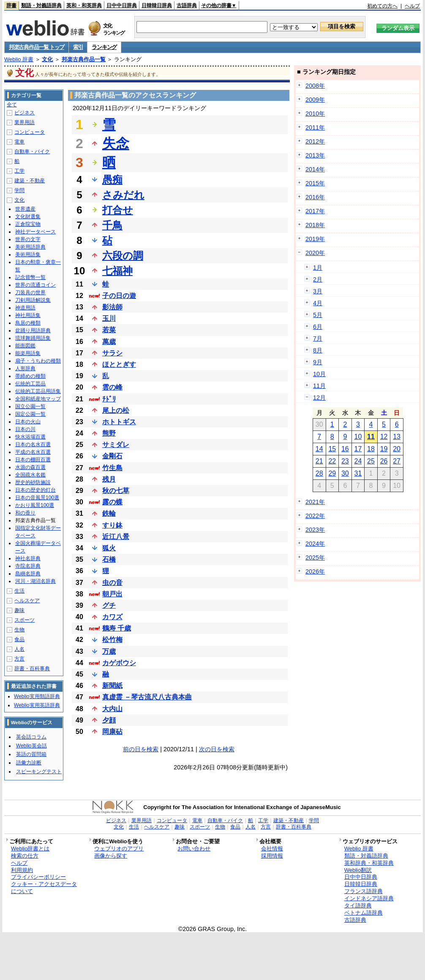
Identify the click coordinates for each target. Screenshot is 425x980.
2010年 (315, 114)
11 (371, 437)
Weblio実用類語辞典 (37, 696)
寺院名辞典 (28, 566)
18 (371, 449)
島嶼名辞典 (28, 574)
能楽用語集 (28, 353)
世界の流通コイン (35, 285)
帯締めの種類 (30, 376)
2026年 (315, 571)
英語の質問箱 (31, 754)
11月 (319, 386)
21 (319, 461)
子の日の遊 (119, 296)
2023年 (315, 530)
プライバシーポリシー (38, 877)
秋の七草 (116, 491)
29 (332, 473)
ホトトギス (119, 422)
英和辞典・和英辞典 (369, 863)
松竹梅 (112, 640)
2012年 (315, 141)
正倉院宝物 (28, 224)
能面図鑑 (25, 346)
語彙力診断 (29, 763)
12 (384, 437)
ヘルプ (412, 6)
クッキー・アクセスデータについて (44, 888)
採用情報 (272, 856)
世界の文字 (28, 239)
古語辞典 (187, 5)
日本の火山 (28, 422)
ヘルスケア (27, 601)
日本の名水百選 (33, 444)
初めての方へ (382, 6)
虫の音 (112, 583)
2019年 (315, 239)
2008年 (315, 86)
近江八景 (116, 537)
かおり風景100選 (35, 505)
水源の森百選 (30, 467)
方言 (19, 659)
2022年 (315, 516)
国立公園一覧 (30, 406)
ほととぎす (119, 364)
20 (397, 449)
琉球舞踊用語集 (33, 338)
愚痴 (112, 180)
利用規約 (22, 870)
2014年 (315, 169)
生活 (19, 591)
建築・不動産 (30, 181)
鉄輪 (109, 513)
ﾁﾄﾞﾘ (109, 399)
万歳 (109, 651)
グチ (109, 605)
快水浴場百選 (30, 437)
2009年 (315, 100)
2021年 (315, 502)
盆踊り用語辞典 (33, 330)
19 (384, 449)
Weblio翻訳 (358, 870)
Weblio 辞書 (19, 59)
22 (332, 461)
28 (319, 473)
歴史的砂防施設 (33, 482)
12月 (319, 398)
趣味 (19, 610)
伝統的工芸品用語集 (38, 391)
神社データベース (35, 232)
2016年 (315, 197)
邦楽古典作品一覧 (84, 59)
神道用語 (25, 308)
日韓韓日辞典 (157, 5)
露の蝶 (112, 502)
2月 (318, 279)
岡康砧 (112, 732)
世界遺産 (25, 209)
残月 (109, 479)
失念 (116, 143)
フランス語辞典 (364, 891)
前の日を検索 (141, 749)
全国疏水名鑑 (30, 475)
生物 (19, 630)
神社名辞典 (28, 558)
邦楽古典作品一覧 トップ (37, 47)
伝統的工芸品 (30, 384)
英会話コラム (31, 737)
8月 (318, 350)
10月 (319, 374)
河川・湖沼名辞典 (35, 581)
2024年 (315, 544)
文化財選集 (28, 217)
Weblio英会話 (31, 746)
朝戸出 (112, 594)
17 (358, 449)
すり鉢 (112, 525)
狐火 (109, 548)
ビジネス (25, 113)
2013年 (315, 155)
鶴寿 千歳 (117, 628)
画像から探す (111, 856)
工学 (19, 171)
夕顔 (109, 720)
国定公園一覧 (30, 414)
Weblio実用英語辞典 (37, 705)
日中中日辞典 (122, 5)
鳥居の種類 (28, 323)
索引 (78, 47)
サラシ (112, 353)
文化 (47, 59)
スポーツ (25, 620)
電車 (19, 142)
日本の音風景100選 (37, 498)
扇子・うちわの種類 (38, 361)
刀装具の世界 (30, 292)
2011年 (315, 127)
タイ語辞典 (358, 906)
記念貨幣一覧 (30, 277)
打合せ (118, 210)
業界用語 (25, 122)
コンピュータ (30, 132)
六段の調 (123, 256)
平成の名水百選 (33, 452)
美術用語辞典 (30, 247)
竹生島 (112, 468)
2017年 (315, 211)
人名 (19, 649)
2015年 (315, 183)
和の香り (25, 513)
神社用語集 (28, 315)
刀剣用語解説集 (33, 300)
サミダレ (116, 445)
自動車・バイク (32, 152)
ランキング (104, 47)
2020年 (315, 253)
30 (345, 473)
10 (358, 437)
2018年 (315, 225)
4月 (318, 303)
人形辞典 (25, 368)
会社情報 (272, 849)
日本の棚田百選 (33, 460)
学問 (19, 190)
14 (319, 449)
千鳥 (112, 225)
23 (345, 461)
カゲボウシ (119, 663)
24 (358, 461)
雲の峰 (112, 387)
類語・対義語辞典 (41, 5)
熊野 (109, 433)
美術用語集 (28, 254)
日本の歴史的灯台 (35, 490)
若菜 (109, 330)
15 (332, 449)
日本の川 (25, 429)
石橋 (109, 559)
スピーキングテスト (39, 772)
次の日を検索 (217, 749)
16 (345, 449)
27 (397, 461)
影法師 (112, 307)
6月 (318, 327)
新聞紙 (112, 686)
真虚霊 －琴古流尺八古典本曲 (147, 697)
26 (384, 461)
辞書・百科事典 (32, 669)
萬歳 (109, 342)
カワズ (112, 617)
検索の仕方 (25, 856)
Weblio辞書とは (30, 849)
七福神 (117, 271)
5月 (318, 315)
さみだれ (123, 195)
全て (12, 105)
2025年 (315, 558)
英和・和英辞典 (84, 5)
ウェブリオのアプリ (119, 849)
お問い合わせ (194, 849)
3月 (318, 291)
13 (397, 437)
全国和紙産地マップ (38, 399)
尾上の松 (116, 410)
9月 (318, 362)
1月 (318, 268)
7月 (318, 338)
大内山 (112, 709)
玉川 (109, 318)
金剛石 (112, 456)
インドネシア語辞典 (369, 898)
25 (371, 461)
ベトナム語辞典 (364, 913)
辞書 (11, 5)
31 (358, 473)
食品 (19, 639)
